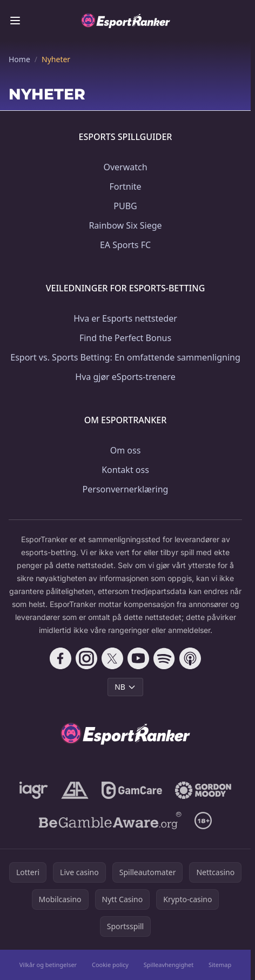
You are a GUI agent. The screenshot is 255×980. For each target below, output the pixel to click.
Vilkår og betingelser (48, 965)
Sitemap (220, 965)
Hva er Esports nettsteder (125, 318)
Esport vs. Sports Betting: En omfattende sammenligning (125, 357)
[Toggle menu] (15, 21)
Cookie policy (110, 965)
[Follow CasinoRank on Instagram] (86, 658)
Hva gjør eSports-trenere (125, 377)
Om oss (126, 450)
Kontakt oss (125, 470)
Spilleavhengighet (169, 965)
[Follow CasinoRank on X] (112, 658)
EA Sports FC (125, 245)
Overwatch (125, 167)
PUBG (125, 206)
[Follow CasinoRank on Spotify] (164, 658)
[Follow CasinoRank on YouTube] (138, 658)
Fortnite (125, 186)
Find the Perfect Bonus (125, 338)
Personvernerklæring (126, 489)
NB (125, 687)
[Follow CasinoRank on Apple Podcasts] (190, 658)
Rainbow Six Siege (125, 225)
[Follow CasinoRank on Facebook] (61, 658)
